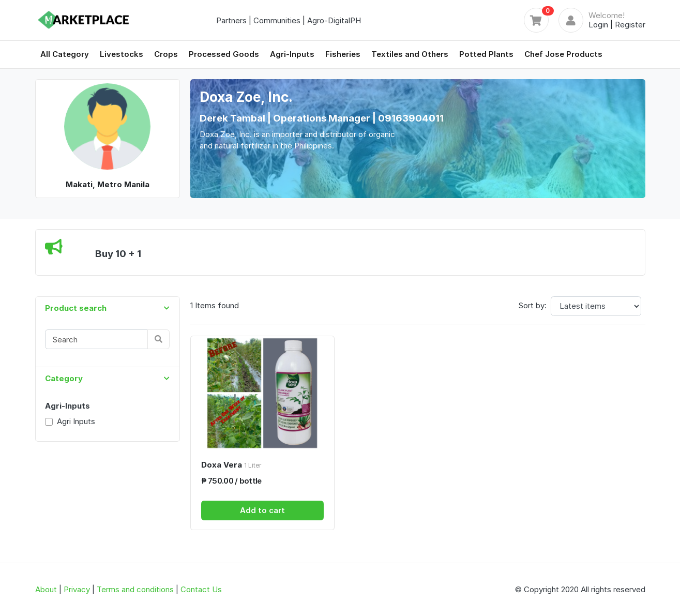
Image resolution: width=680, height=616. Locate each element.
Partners (231, 20)
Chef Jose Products (563, 54)
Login (598, 25)
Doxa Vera (231, 465)
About (46, 589)
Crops (166, 54)
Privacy (77, 589)
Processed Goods (224, 54)
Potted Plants (486, 54)
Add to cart (262, 510)
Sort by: (532, 305)
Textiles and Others (410, 54)
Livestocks (122, 54)
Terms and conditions (135, 589)
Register (630, 25)
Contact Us (201, 589)
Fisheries (343, 54)
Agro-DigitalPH (334, 20)
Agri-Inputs (292, 54)
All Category (65, 54)
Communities (277, 20)
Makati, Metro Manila (108, 184)
